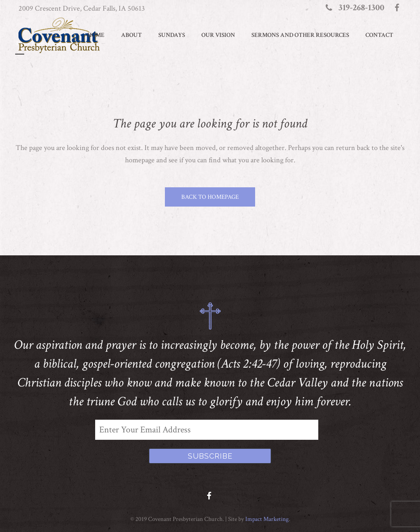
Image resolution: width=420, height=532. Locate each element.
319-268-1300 (361, 8)
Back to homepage (210, 197)
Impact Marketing (267, 519)
